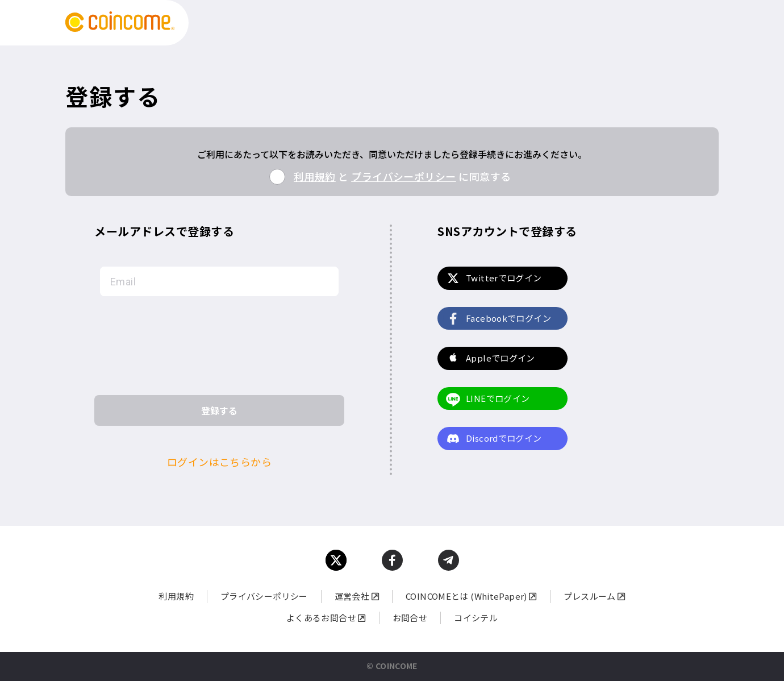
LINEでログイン (498, 398)
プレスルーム (595, 596)
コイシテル (476, 618)
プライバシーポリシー (404, 176)
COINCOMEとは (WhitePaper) (471, 596)
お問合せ (410, 618)
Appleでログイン (501, 358)
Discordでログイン (504, 438)
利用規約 (315, 176)
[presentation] (219, 346)
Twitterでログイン (504, 278)
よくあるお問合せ (326, 618)
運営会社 (357, 596)
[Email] (219, 281)
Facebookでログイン (508, 318)
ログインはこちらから (220, 462)
